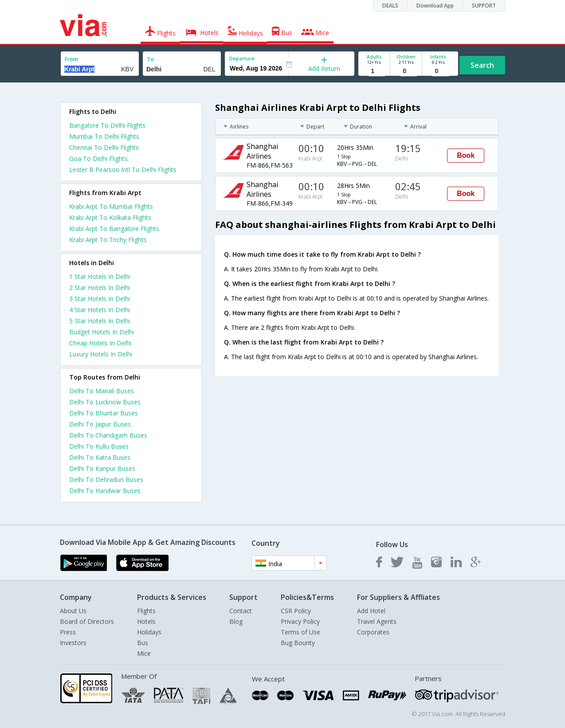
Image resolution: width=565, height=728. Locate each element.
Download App (435, 6)
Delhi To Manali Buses (102, 391)
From (71, 59)
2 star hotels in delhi (100, 288)
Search (482, 65)
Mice (144, 653)
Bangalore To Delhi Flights (107, 125)
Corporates (373, 632)
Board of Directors (87, 621)
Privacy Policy (300, 621)
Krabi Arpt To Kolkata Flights (110, 217)
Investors (73, 643)
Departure (242, 58)
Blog (236, 621)
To (150, 59)
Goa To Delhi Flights (98, 159)
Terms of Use (300, 632)
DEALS (390, 6)
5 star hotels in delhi (100, 321)
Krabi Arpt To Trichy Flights (108, 240)
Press (68, 632)
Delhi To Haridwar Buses (105, 491)
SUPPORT (484, 6)
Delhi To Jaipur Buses (100, 424)
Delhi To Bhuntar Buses (104, 413)
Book (466, 155)
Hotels (146, 621)
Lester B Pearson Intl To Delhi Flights (123, 170)
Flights (146, 611)
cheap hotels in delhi (100, 343)
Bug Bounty (298, 643)
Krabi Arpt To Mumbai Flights (111, 206)
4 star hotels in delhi (100, 310)
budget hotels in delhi (102, 332)
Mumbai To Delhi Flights (104, 136)
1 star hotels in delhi (100, 276)
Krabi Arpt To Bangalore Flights (114, 229)
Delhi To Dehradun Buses (106, 479)
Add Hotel (371, 611)
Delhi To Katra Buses (100, 457)
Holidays (149, 632)
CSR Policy (296, 611)
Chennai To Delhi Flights (104, 147)
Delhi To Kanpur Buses (102, 468)
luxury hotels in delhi (101, 354)
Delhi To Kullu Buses (99, 446)
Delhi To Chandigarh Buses (108, 435)
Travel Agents (377, 621)
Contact (241, 611)
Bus (143, 643)
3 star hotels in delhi (100, 299)
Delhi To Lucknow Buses (105, 402)
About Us (73, 611)
